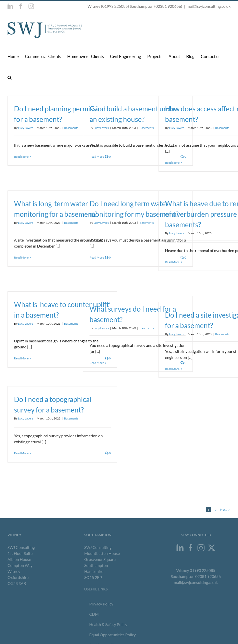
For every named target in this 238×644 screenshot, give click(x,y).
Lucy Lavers (26, 128)
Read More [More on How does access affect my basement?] (172, 163)
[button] (9, 77)
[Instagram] (201, 548)
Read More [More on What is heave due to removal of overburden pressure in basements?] (172, 262)
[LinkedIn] (180, 548)
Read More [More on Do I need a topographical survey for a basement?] (21, 453)
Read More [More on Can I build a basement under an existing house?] (97, 157)
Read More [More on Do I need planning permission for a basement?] (21, 157)
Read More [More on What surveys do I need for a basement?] (97, 363)
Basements (71, 128)
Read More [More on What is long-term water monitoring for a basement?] (21, 257)
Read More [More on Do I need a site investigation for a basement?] (172, 369)
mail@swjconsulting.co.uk (208, 6)
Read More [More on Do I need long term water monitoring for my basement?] (97, 257)
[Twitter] (211, 548)
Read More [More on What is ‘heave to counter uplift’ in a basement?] (21, 358)
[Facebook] (190, 548)
